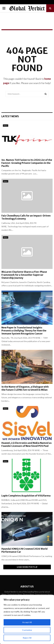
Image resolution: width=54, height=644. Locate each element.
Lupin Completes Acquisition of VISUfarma (26, 496)
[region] (27, 619)
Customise (27, 630)
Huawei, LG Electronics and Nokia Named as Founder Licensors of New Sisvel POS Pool (26, 444)
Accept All (27, 622)
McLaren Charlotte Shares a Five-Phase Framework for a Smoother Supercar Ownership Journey (24, 275)
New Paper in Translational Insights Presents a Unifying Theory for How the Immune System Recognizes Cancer (24, 331)
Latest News (10, 116)
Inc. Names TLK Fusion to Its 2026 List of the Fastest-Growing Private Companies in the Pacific (27, 163)
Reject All (27, 638)
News (6, 126)
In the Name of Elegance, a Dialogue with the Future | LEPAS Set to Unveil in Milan (25, 388)
